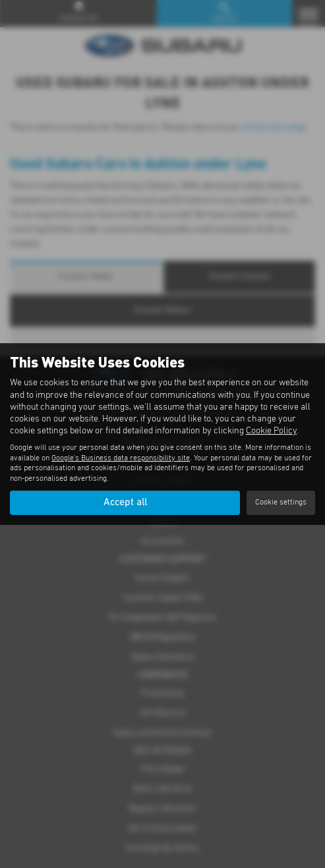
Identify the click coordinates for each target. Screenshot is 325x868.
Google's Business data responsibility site (121, 458)
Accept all (125, 502)
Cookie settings (281, 502)
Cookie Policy (271, 431)
